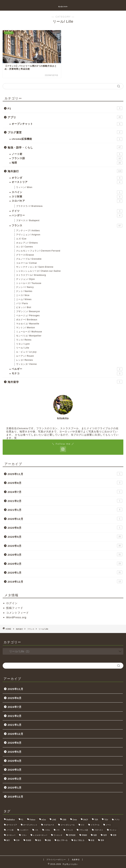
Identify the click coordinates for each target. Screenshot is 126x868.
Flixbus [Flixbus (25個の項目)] (32, 820)
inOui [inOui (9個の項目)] (44, 820)
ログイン (12, 603)
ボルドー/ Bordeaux (27, 320)
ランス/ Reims (24, 340)
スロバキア (67, 201)
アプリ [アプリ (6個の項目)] (117, 820)
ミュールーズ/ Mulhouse (29, 332)
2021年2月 (65, 501)
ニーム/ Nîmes (24, 299)
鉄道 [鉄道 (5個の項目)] (93, 840)
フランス (67, 226)
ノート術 (67, 154)
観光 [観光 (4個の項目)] (39, 840)
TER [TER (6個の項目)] (96, 820)
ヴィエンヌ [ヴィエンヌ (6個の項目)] (58, 835)
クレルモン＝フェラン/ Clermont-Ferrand (38, 251)
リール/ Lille (23, 348)
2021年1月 (65, 510)
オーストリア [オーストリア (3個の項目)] (12, 825)
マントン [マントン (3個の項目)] (113, 830)
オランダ (67, 178)
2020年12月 (65, 519)
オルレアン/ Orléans (27, 243)
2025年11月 (65, 474)
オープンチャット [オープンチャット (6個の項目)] (30, 825)
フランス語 (67, 158)
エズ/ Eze (21, 239)
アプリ (65, 117)
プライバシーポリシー (56, 860)
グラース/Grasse (25, 255)
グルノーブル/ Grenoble (29, 259)
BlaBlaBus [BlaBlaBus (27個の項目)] (11, 820)
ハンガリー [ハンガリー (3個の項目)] (24, 830)
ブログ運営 (65, 132)
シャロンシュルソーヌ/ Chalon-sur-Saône (38, 271)
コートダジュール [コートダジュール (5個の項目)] (68, 825)
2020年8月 (65, 527)
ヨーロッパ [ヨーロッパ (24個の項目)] (11, 835)
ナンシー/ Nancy (25, 287)
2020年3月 (65, 554)
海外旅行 (65, 171)
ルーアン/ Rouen (25, 356)
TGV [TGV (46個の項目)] (106, 820)
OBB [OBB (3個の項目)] (64, 820)
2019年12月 (65, 581)
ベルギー (67, 369)
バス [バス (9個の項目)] (36, 830)
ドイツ (67, 211)
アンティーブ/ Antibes (28, 231)
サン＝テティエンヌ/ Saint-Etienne (35, 267)
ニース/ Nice (23, 295)
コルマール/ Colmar (27, 263)
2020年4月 (65, 546)
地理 (67, 163)
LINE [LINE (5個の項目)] (54, 820)
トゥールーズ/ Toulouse (29, 283)
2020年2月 (65, 563)
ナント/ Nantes (24, 291)
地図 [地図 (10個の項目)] (95, 835)
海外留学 (65, 382)
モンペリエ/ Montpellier (29, 336)
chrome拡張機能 (67, 139)
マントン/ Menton (26, 328)
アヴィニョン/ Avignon (28, 235)
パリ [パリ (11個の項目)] (58, 830)
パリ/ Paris (22, 303)
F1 (65, 108)
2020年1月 (65, 572)
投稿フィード (15, 608)
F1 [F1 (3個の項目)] (22, 820)
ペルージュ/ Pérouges (28, 316)
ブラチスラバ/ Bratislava (29, 206)
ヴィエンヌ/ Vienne (26, 364)
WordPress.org (16, 617)
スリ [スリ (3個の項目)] (83, 825)
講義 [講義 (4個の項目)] (49, 840)
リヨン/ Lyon (23, 344)
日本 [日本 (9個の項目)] (18, 840)
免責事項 (76, 860)
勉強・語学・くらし (65, 147)
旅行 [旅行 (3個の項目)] (8, 840)
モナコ (67, 374)
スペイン (67, 192)
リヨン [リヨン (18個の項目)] (24, 835)
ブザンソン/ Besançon (28, 311)
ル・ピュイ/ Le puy (26, 352)
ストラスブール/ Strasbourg (31, 275)
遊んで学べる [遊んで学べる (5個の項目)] (62, 840)
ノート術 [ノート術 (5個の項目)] (10, 830)
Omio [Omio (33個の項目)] (75, 820)
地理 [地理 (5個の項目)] (105, 835)
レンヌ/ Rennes (25, 360)
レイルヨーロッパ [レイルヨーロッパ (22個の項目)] (40, 835)
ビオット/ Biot (24, 307)
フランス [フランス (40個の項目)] (69, 830)
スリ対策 (67, 197)
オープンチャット (67, 124)
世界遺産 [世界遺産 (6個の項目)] (72, 835)
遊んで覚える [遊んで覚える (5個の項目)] (79, 840)
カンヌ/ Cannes (25, 247)
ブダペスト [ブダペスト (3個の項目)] (99, 830)
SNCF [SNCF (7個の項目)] (86, 820)
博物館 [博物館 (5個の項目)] (84, 835)
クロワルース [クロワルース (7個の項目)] (49, 825)
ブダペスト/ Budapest (28, 220)
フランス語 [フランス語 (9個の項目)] (84, 830)
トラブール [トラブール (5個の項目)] (95, 825)
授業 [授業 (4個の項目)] (115, 835)
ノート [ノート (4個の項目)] (108, 825)
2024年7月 (65, 492)
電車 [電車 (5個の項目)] (102, 840)
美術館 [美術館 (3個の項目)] (28, 840)
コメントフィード (18, 613)
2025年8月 (65, 483)
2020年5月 (65, 537)
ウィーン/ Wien (24, 187)
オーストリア (67, 182)
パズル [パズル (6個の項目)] (47, 830)
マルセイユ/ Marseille (28, 324)
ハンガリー (67, 215)
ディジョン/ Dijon (25, 279)
